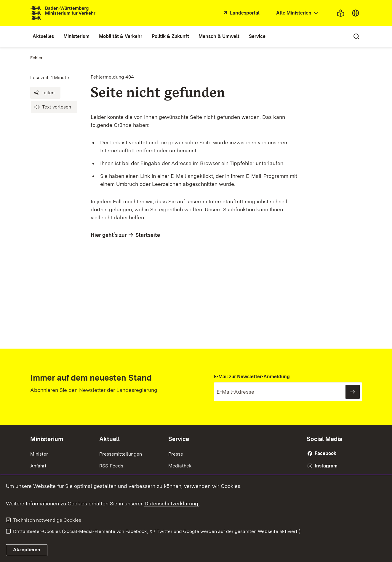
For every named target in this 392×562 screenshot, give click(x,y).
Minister (39, 454)
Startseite (148, 235)
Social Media (324, 439)
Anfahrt (38, 466)
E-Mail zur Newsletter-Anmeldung (252, 377)
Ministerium (47, 439)
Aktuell (109, 439)
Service (179, 439)
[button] (45, 93)
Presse (176, 454)
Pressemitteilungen (121, 454)
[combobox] (298, 13)
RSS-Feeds (111, 466)
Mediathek (180, 466)
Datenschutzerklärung (171, 503)
